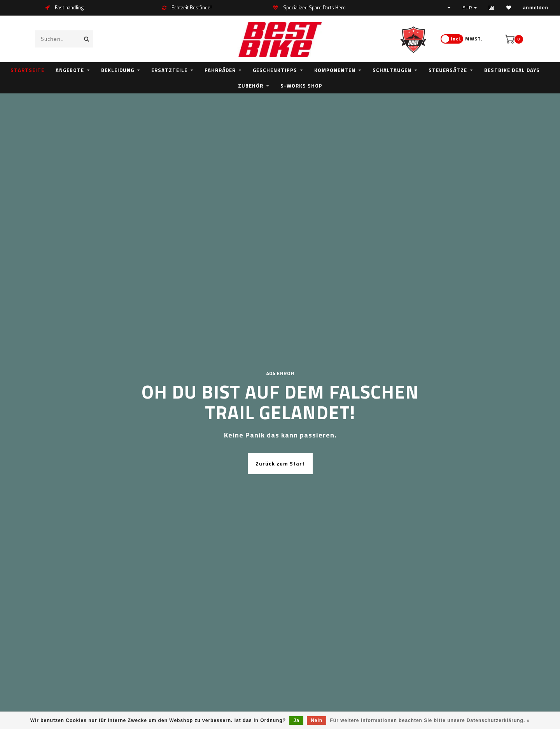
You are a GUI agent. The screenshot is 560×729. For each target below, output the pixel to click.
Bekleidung (118, 70)
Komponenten (335, 70)
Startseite (27, 70)
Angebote (70, 70)
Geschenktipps (275, 70)
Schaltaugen (392, 70)
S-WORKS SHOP (301, 86)
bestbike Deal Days (512, 70)
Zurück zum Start (280, 464)
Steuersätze (448, 70)
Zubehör (251, 86)
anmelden (536, 8)
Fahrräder (220, 70)
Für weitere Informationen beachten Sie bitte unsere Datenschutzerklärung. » (430, 720)
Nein (317, 720)
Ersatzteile (169, 70)
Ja (296, 720)
